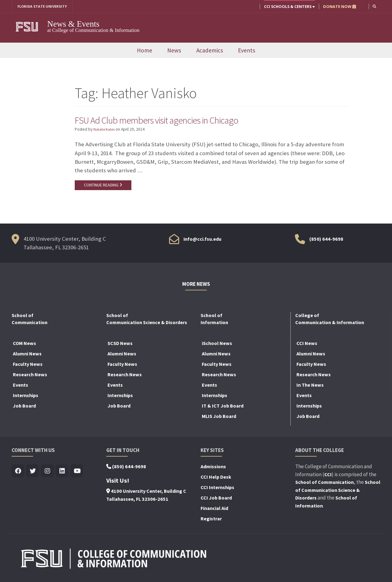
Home (145, 51)
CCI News (307, 345)
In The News (310, 386)
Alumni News (27, 355)
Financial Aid (214, 510)
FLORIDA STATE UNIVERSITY (45, 6)
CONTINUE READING (104, 186)
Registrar (211, 520)
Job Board (24, 407)
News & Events (73, 24)
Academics (210, 51)
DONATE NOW (339, 6)
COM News (24, 345)
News (174, 51)
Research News (30, 376)
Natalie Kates (105, 130)
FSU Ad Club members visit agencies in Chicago (168, 120)
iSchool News (217, 345)
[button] (374, 6)
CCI (328, 476)
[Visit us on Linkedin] (62, 473)
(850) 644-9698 (326, 240)
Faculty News (28, 366)
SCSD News (120, 345)
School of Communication (324, 484)
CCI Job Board (216, 499)
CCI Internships (217, 489)
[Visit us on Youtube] (77, 473)
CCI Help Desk (216, 478)
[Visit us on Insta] (47, 473)
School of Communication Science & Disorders (338, 491)
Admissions (213, 468)
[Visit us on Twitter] (33, 473)
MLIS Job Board (219, 418)
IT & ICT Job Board (223, 407)
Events (247, 51)
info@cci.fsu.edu (202, 240)
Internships (26, 397)
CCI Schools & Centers (289, 6)
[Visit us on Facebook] (18, 473)
